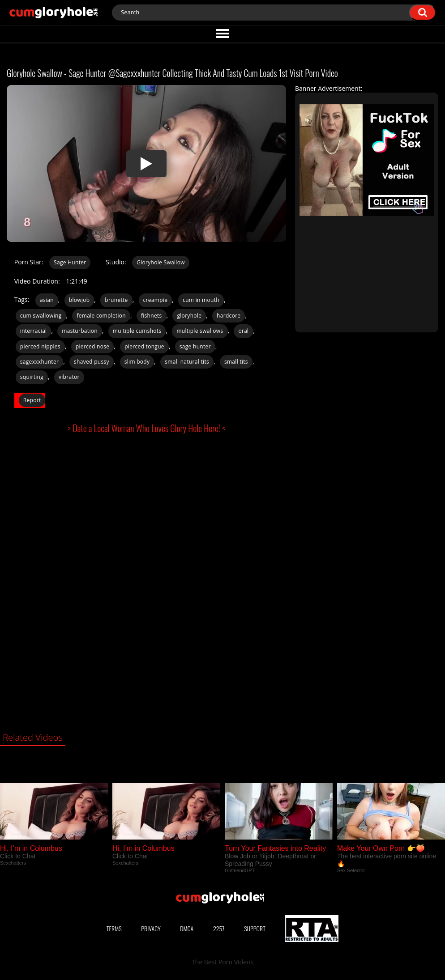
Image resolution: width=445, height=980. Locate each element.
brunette (116, 300)
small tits (236, 362)
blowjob (79, 300)
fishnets (152, 316)
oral (243, 331)
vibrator (69, 377)
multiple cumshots (137, 331)
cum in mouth (201, 300)
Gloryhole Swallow (161, 262)
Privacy (151, 928)
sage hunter (195, 346)
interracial (34, 331)
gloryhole (189, 316)
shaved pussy (92, 362)
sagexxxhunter (39, 362)
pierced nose (93, 346)
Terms (114, 928)
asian (47, 300)
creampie (156, 300)
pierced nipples (40, 346)
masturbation (80, 331)
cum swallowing (41, 316)
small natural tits (187, 362)
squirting (32, 377)
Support (255, 928)
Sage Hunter (70, 262)
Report (32, 400)
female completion (101, 316)
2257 (219, 928)
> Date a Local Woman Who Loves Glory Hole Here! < (146, 428)
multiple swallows (200, 331)
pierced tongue (144, 346)
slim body (137, 362)
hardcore (229, 316)
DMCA (187, 928)
